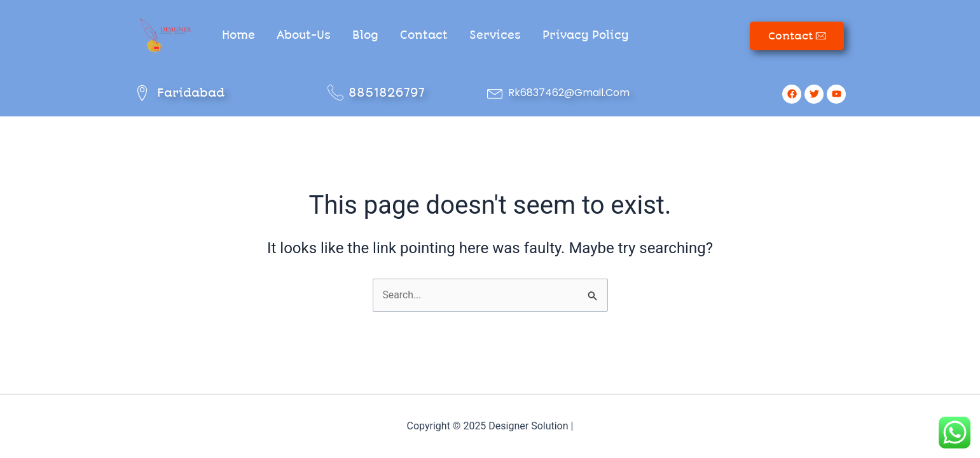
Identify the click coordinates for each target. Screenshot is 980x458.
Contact (424, 35)
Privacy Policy (585, 35)
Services (495, 35)
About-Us (304, 35)
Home (238, 35)
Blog (365, 35)
